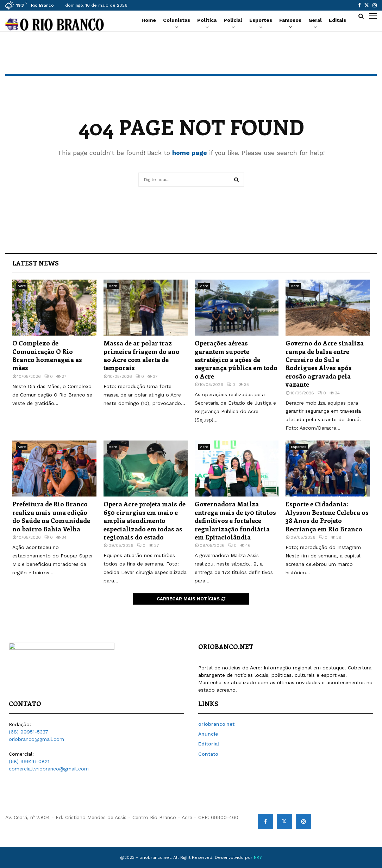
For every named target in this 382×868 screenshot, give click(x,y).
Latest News (36, 263)
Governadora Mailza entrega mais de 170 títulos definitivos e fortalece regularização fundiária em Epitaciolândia (235, 520)
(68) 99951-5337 (29, 732)
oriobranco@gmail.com (36, 739)
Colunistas (177, 20)
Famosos (290, 20)
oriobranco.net (216, 724)
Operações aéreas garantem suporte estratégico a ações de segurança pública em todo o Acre (236, 360)
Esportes (261, 20)
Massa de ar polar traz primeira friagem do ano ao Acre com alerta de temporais (142, 355)
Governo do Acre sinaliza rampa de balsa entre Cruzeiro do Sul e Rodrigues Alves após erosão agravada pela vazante (325, 364)
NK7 (258, 857)
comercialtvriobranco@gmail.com (49, 769)
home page (190, 153)
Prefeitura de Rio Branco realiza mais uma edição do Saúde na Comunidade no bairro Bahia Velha (51, 516)
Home (149, 20)
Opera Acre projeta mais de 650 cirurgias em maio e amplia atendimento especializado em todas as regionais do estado (145, 520)
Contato (208, 754)
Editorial (209, 744)
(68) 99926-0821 (29, 761)
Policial (233, 20)
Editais (337, 20)
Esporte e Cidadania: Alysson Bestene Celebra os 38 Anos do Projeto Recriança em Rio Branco (327, 516)
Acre (22, 286)
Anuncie (208, 734)
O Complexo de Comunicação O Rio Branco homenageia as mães (47, 355)
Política (207, 20)
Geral (315, 20)
